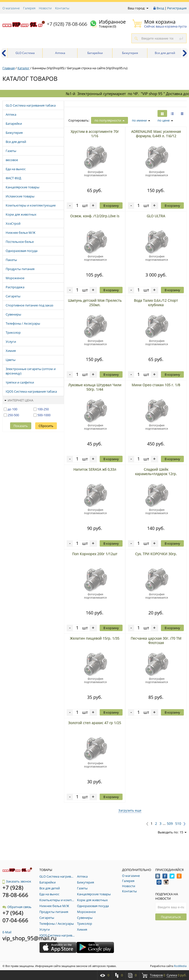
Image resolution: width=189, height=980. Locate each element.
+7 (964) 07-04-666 (15, 916)
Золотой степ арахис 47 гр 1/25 (95, 723)
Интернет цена (19, 400)
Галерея (29, 8)
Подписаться (171, 917)
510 (178, 824)
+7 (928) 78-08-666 (67, 24)
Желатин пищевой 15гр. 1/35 (95, 638)
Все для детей (165, 53)
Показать (21, 426)
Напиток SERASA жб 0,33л (95, 469)
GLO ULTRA (156, 216)
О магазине (11, 8)
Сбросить (46, 426)
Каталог (24, 68)
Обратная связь (17, 907)
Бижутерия (130, 53)
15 (183, 832)
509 (170, 824)
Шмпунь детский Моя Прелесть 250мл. (95, 303)
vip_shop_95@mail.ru (30, 938)
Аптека (60, 53)
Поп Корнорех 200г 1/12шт (95, 554)
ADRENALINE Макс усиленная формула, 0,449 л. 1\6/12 (156, 134)
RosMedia (180, 966)
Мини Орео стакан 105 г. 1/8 (156, 385)
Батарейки (95, 53)
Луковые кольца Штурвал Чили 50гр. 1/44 (95, 387)
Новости (45, 8)
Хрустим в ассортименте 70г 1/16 (95, 134)
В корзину (111, 206)
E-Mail (7, 932)
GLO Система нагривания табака (25, 54)
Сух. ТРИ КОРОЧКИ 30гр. (156, 554)
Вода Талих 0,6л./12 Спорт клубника (156, 303)
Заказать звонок (17, 881)
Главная (9, 68)
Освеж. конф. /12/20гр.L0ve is (95, 216)
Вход (160, 8)
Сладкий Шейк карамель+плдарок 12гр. (156, 472)
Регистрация (177, 8)
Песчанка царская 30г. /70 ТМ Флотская (156, 641)
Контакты (62, 8)
